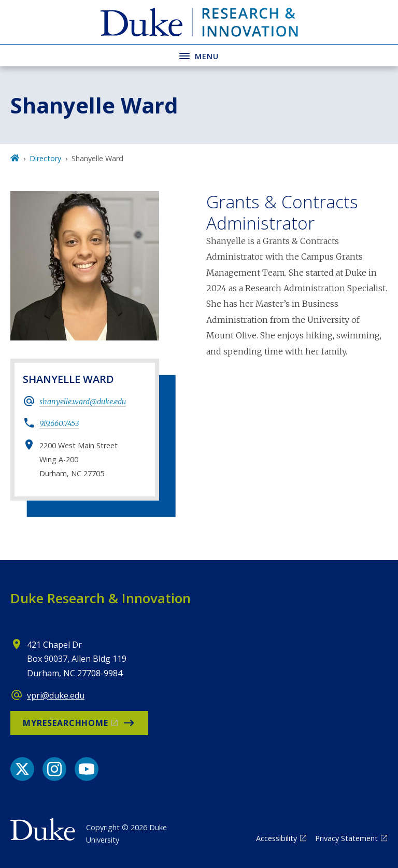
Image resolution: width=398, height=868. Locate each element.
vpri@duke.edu (56, 695)
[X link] (22, 769)
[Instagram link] (54, 769)
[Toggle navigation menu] (199, 55)
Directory (45, 158)
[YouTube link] (87, 769)
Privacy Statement (346, 838)
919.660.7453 (59, 423)
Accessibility (276, 838)
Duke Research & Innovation (101, 598)
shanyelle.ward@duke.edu (83, 402)
